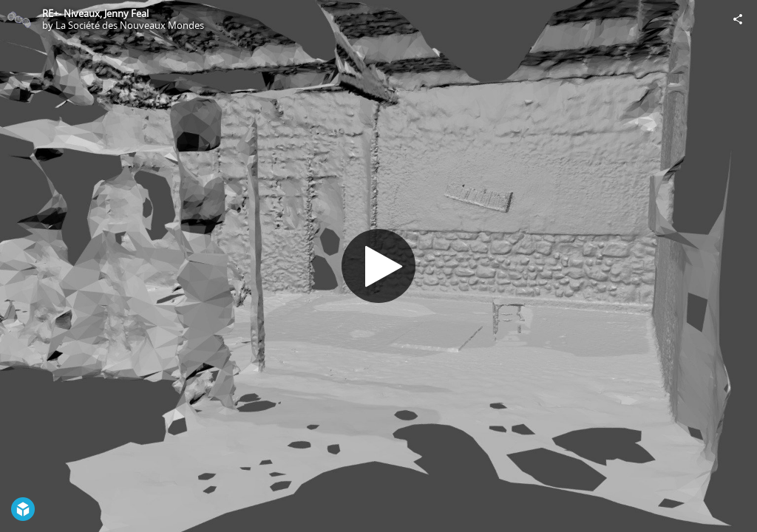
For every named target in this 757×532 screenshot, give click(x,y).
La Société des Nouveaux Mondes (130, 25)
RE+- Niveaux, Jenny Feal (95, 13)
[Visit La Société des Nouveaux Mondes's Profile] (19, 19)
